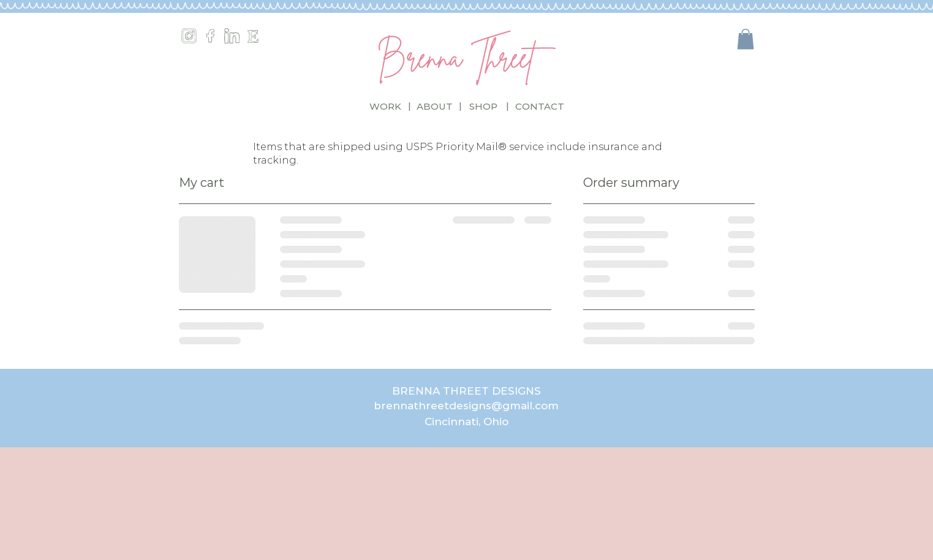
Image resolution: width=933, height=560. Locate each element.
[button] (746, 39)
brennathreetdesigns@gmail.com (466, 406)
